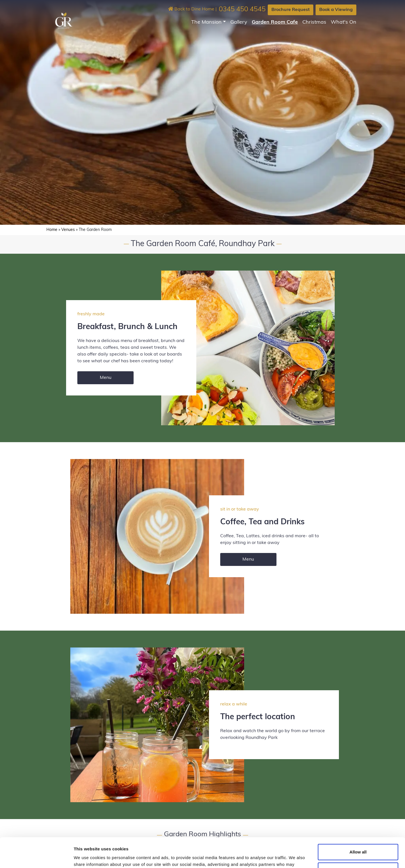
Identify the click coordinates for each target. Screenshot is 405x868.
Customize (358, 841)
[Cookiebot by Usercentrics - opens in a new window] (36, 857)
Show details (87, 857)
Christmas (314, 22)
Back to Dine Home (191, 9)
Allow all (358, 822)
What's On (344, 22)
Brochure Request (291, 10)
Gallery (239, 22)
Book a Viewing (336, 10)
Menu (106, 378)
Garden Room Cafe (275, 22)
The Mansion (206, 22)
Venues (68, 230)
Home (52, 230)
